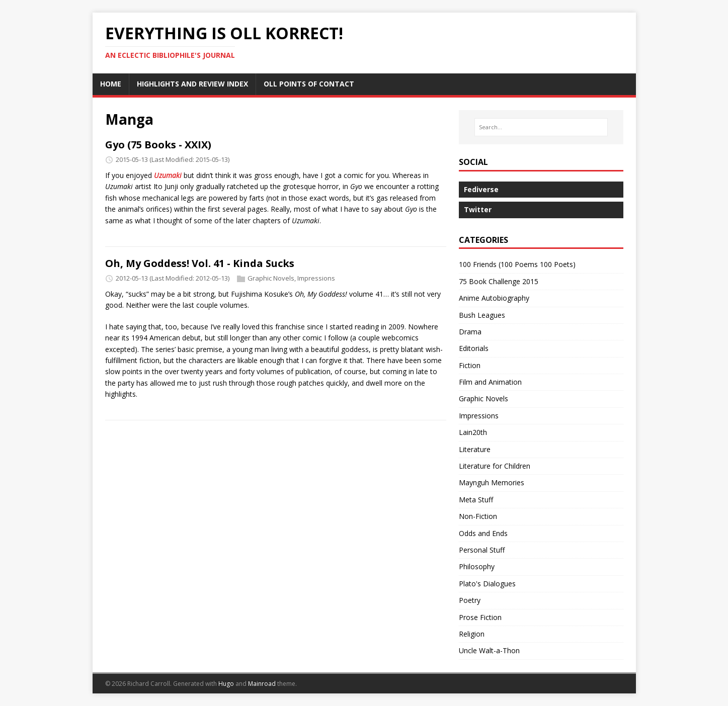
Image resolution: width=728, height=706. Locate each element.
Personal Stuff (482, 550)
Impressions (316, 278)
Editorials (474, 348)
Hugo (226, 684)
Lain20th (473, 432)
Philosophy (477, 566)
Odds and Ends (483, 533)
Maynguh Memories (492, 482)
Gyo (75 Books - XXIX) (158, 145)
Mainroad (262, 684)
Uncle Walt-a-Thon (489, 650)
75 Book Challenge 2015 (499, 281)
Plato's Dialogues (487, 584)
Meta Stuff (476, 500)
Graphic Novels (271, 278)
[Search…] (541, 127)
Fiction (470, 365)
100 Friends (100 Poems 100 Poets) (517, 264)
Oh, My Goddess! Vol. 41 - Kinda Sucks (200, 263)
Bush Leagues (482, 315)
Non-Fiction (478, 516)
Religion (472, 634)
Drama (470, 332)
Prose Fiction (480, 617)
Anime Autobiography (494, 298)
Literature (475, 449)
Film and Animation (490, 382)
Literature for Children (495, 466)
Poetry (470, 600)
